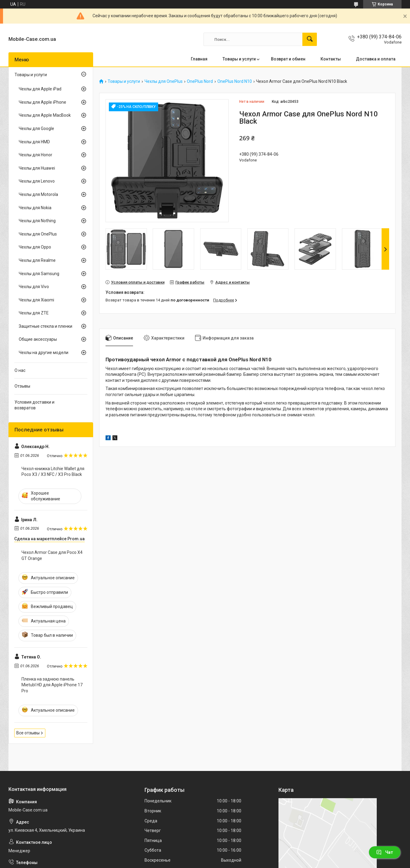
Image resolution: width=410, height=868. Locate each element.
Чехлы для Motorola (38, 194)
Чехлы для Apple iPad (40, 89)
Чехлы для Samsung (39, 274)
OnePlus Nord (200, 81)
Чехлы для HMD (34, 142)
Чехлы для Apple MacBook (45, 115)
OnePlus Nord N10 (235, 81)
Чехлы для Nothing (37, 221)
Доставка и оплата (376, 59)
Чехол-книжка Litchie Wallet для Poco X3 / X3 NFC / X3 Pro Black (53, 472)
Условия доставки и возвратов (34, 405)
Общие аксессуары (38, 339)
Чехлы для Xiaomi (36, 300)
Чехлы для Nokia (35, 208)
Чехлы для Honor (36, 155)
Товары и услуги (239, 59)
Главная (199, 59)
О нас (20, 370)
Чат (385, 852)
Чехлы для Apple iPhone (42, 102)
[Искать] (310, 39)
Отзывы (22, 386)
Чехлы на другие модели (44, 353)
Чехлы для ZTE (34, 313)
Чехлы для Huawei (37, 168)
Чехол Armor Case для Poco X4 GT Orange (52, 555)
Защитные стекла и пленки (46, 326)
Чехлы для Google (36, 128)
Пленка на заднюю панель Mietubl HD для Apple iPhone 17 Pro (52, 685)
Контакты (331, 59)
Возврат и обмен (288, 59)
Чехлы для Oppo (35, 247)
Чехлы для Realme (37, 260)
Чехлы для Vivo (34, 287)
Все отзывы (28, 733)
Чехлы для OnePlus (164, 81)
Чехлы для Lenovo (37, 181)
